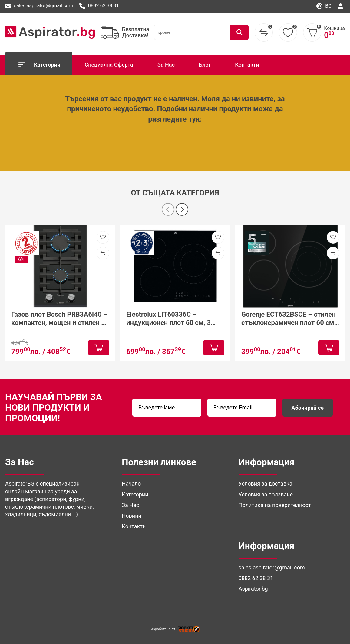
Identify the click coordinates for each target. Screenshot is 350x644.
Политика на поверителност (275, 505)
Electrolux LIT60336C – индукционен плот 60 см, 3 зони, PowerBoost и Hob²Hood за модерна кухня (172, 319)
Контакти (247, 65)
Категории (39, 65)
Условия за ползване (266, 494)
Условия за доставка (266, 484)
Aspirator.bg (253, 589)
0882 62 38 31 (99, 6)
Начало (131, 484)
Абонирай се (308, 408)
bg (324, 6)
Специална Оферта (109, 65)
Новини (132, 516)
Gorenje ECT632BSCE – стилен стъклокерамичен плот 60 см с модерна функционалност (290, 319)
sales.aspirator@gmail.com (39, 6)
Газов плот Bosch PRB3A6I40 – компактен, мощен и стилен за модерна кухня (60, 319)
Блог (205, 65)
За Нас (166, 65)
